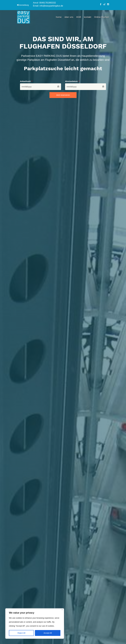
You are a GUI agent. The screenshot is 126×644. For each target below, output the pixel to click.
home (59, 17)
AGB (79, 17)
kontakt (88, 17)
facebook (101, 4)
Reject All (21, 633)
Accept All (48, 633)
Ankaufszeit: (26, 81)
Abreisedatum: (72, 81)
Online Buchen (102, 17)
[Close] (62, 610)
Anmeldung (24, 5)
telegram (104, 4)
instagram (108, 4)
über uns (69, 17)
